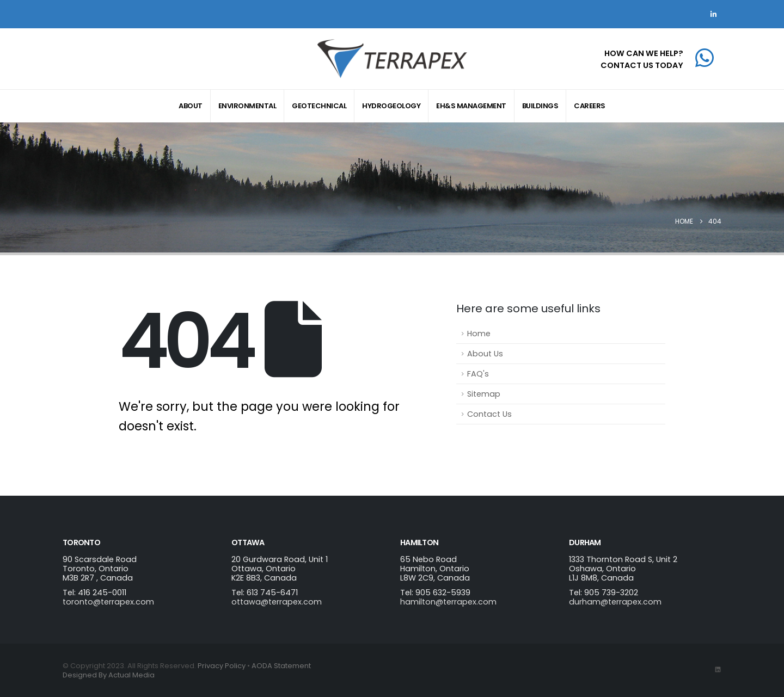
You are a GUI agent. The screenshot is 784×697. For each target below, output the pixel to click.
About (191, 106)
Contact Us (489, 414)
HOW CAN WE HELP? (644, 53)
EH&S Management (471, 106)
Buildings (540, 106)
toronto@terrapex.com (108, 602)
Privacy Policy (222, 666)
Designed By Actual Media (109, 675)
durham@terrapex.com (615, 602)
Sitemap (484, 394)
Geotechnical (319, 106)
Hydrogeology (391, 106)
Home (479, 334)
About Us (485, 354)
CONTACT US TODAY (642, 65)
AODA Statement (281, 666)
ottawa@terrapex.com (277, 602)
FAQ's (478, 374)
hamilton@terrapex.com (448, 602)
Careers (590, 106)
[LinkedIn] (713, 14)
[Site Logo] (392, 59)
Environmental (247, 106)
